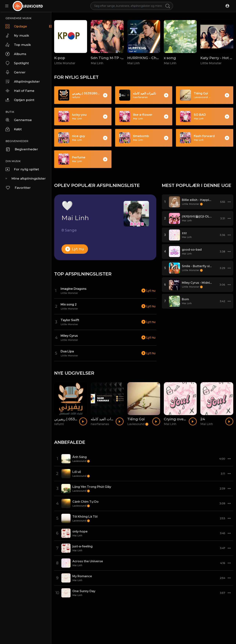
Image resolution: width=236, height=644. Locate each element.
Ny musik (17, 36)
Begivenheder (22, 149)
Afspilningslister (23, 82)
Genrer (16, 72)
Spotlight (17, 63)
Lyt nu (75, 249)
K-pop (60, 58)
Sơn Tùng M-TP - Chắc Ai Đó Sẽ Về (122, 58)
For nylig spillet (22, 169)
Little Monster (65, 63)
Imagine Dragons (74, 289)
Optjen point (20, 100)
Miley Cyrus (69, 336)
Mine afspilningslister (26, 178)
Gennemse (19, 120)
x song (170, 58)
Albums (16, 54)
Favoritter (18, 188)
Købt (14, 129)
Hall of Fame (20, 91)
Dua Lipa (67, 351)
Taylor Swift (70, 320)
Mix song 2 (69, 304)
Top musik (18, 45)
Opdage (16, 26)
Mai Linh (97, 63)
